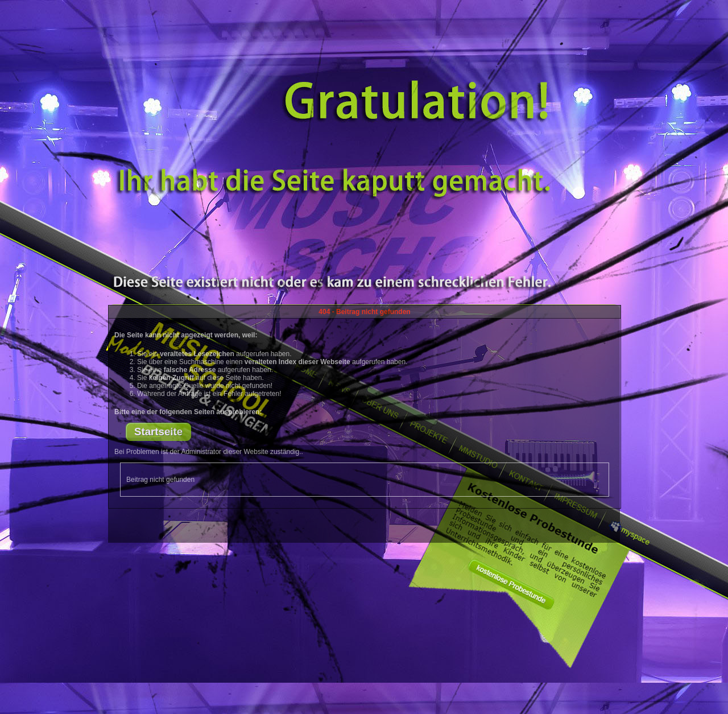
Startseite (158, 432)
